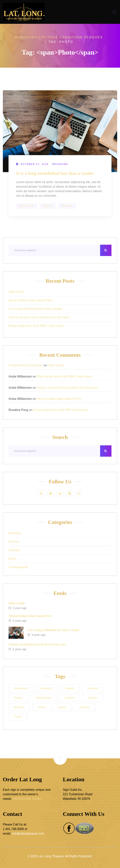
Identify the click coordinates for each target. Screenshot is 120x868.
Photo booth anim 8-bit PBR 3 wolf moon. (36, 326)
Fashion (14, 542)
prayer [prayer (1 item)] (62, 707)
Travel (67, 206)
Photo (48, 206)
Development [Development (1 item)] (44, 698)
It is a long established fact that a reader (55, 173)
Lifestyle (14, 550)
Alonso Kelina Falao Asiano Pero (31, 300)
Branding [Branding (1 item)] (46, 688)
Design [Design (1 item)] (18, 698)
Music (13, 559)
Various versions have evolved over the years (39, 317)
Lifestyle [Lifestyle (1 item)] (92, 698)
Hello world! (16, 292)
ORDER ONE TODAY (27, 799)
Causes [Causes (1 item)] (69, 688)
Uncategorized (18, 567)
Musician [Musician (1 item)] (19, 707)
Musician (27, 206)
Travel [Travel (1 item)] (18, 717)
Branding (60, 164)
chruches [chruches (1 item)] (93, 688)
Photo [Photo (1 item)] (42, 707)
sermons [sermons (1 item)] (84, 707)
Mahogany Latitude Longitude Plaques (59, 37)
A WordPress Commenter (26, 365)
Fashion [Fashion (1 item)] (70, 698)
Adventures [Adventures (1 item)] (21, 688)
